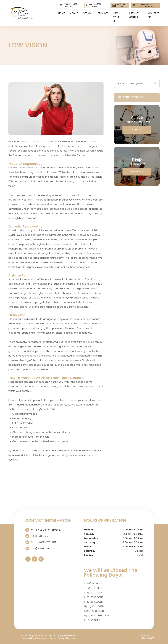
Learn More (137, 130)
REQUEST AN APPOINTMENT (143, 5)
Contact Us (154, 15)
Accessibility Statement (36, 638)
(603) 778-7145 (39, 536)
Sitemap (70, 638)
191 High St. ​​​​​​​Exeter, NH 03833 (46, 530)
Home (62, 13)
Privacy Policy (57, 638)
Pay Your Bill (116, 17)
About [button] (74, 15)
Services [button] (103, 15)
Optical (88, 13)
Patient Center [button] (135, 15)
